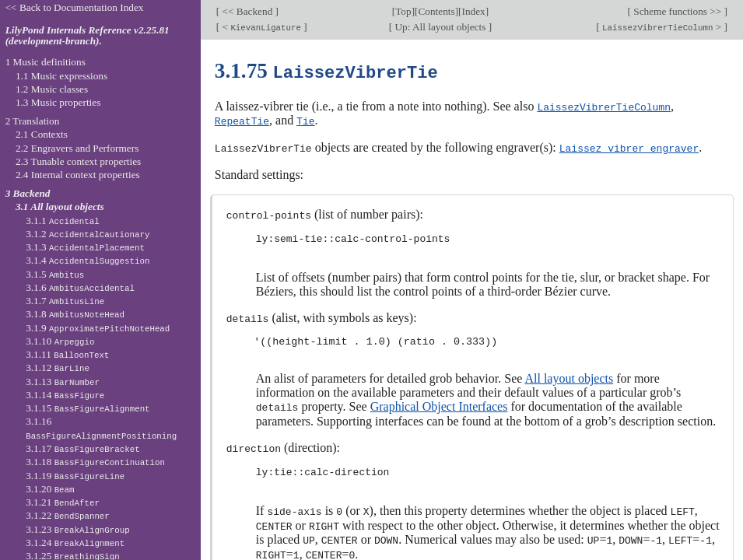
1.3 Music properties (58, 102)
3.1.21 (63, 502)
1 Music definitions (46, 62)
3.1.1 (63, 220)
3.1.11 (67, 354)
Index (474, 11)
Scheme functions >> (678, 11)
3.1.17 (82, 448)
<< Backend (247, 11)
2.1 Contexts (42, 134)
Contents (436, 11)
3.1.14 (65, 395)
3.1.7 (65, 301)
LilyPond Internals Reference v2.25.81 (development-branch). (88, 36)
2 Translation (33, 121)
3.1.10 (60, 341)
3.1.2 (88, 234)
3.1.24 (75, 542)
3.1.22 (68, 515)
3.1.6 (80, 287)
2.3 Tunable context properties (78, 161)
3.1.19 (75, 476)
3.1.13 (63, 381)
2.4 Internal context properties (78, 175)
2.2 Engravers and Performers (77, 148)
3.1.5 (55, 274)
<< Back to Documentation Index (75, 7)
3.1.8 (75, 314)
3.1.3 (85, 247)
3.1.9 (98, 328)
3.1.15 (88, 408)
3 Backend (28, 193)
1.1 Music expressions (61, 76)
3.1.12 (58, 367)
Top (403, 11)
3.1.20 (50, 489)
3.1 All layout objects (60, 206)
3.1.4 (88, 260)
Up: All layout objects (440, 27)
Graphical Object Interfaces (439, 403)
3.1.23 (78, 529)
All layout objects (569, 375)
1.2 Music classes (52, 89)
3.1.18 (95, 462)
